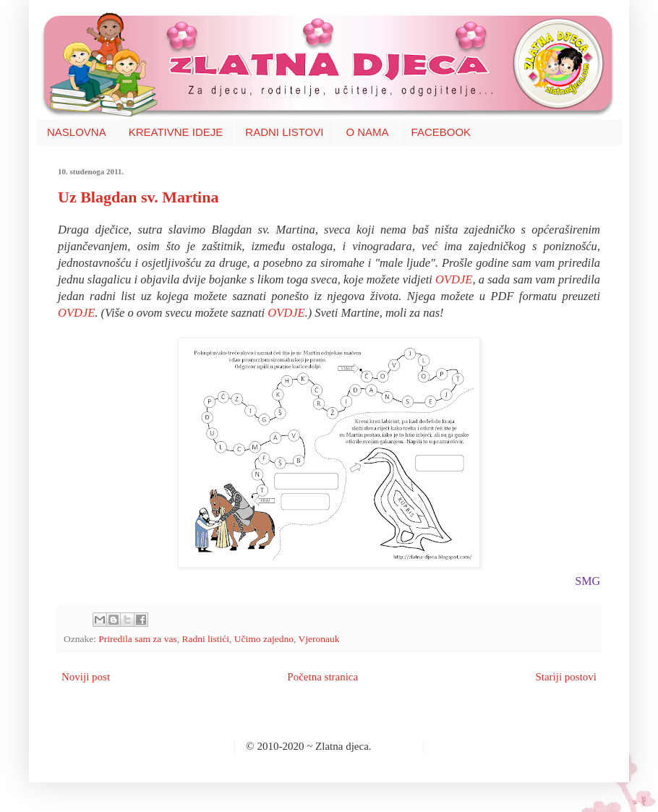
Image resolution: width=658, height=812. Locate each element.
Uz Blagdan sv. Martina (138, 197)
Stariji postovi (566, 677)
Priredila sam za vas (137, 639)
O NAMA (367, 132)
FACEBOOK (441, 132)
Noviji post (86, 677)
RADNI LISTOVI (284, 132)
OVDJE (454, 279)
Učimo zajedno (264, 639)
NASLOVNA (77, 132)
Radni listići (205, 639)
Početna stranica (322, 677)
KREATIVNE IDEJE (176, 132)
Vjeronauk (319, 639)
